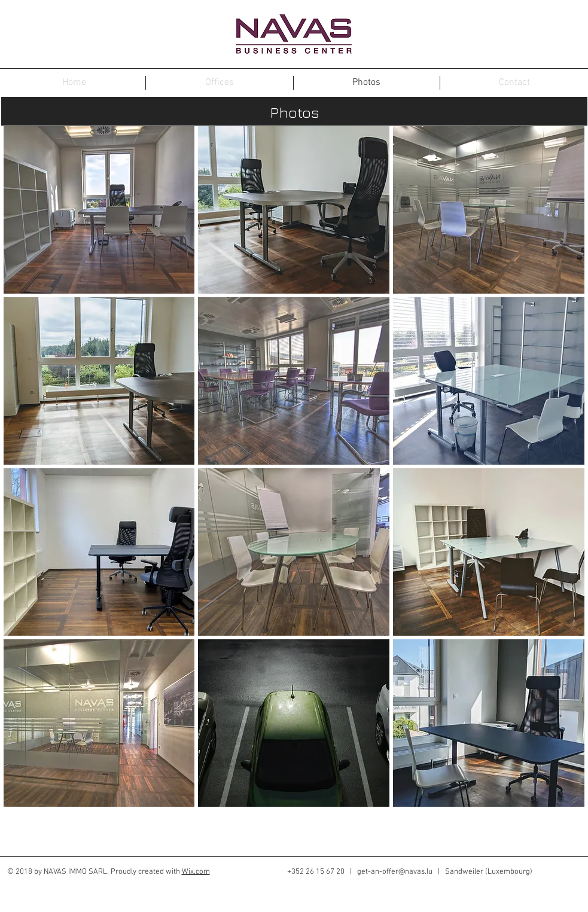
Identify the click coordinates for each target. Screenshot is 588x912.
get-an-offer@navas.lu (395, 872)
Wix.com (196, 872)
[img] (99, 210)
